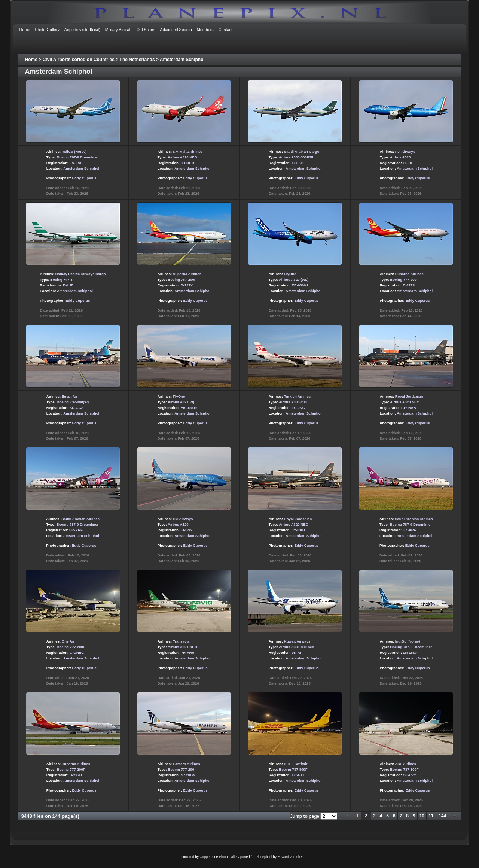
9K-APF (298, 652)
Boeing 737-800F (293, 769)
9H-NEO (187, 163)
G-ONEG (77, 652)
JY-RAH (298, 530)
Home (31, 60)
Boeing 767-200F (182, 280)
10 (422, 816)
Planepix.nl (264, 857)
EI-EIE (408, 163)
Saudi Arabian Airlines (80, 519)
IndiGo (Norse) (74, 151)
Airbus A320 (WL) (294, 280)
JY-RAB (410, 408)
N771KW (188, 775)
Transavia (181, 641)
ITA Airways (405, 151)
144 (442, 816)
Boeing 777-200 (181, 769)
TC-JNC (298, 408)
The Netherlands (137, 60)
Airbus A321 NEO (182, 647)
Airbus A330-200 (293, 402)
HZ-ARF (76, 530)
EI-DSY (187, 530)
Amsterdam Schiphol (182, 60)
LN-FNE (76, 163)
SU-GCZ (77, 408)
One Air (68, 641)
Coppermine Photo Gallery (219, 857)
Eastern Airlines (187, 764)
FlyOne (290, 274)
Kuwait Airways (297, 641)
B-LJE (68, 285)
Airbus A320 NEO (182, 157)
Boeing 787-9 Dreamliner (78, 157)
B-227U (409, 285)
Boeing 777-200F (404, 280)
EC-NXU (299, 775)
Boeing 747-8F (62, 280)
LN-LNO (410, 652)
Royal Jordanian (409, 396)
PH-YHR (188, 652)
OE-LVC (410, 775)
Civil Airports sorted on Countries (79, 60)
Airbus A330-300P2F (296, 157)
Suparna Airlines (187, 274)
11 (431, 816)
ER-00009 (189, 408)
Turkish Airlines (297, 396)
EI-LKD (298, 163)
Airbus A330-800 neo (297, 647)
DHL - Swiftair (296, 764)
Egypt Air (70, 396)
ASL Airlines (405, 764)
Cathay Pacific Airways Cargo (81, 274)
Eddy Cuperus (84, 178)
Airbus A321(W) (181, 402)
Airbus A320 (400, 157)
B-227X (187, 285)
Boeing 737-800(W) (73, 402)
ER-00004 (300, 285)
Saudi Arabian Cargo (302, 151)
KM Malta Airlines (188, 151)
